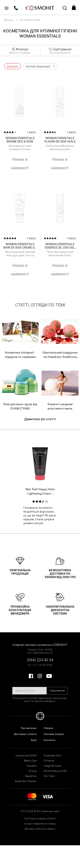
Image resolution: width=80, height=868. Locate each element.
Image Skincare (52, 766)
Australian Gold (52, 756)
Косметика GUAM (26, 756)
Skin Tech (49, 776)
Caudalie (32, 766)
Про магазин (29, 728)
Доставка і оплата (25, 734)
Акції (34, 740)
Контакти (49, 740)
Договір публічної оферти (40, 829)
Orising (32, 771)
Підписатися (57, 691)
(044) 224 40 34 (40, 660)
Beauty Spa (30, 761)
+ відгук (31, 132)
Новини (48, 728)
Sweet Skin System (26, 781)
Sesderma (31, 776)
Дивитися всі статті (40, 419)
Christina (49, 761)
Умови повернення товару (40, 824)
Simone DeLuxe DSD (55, 771)
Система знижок (54, 734)
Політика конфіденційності (40, 819)
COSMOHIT (40, 7)
